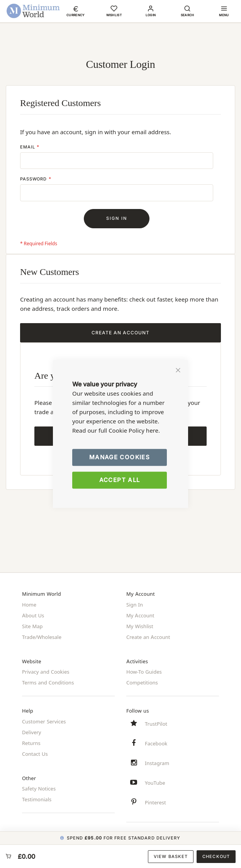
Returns (31, 743)
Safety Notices (39, 789)
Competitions (142, 683)
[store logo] (33, 11)
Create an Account (148, 637)
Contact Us (35, 753)
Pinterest (155, 802)
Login (151, 15)
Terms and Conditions (48, 683)
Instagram (157, 763)
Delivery (31, 732)
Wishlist (114, 15)
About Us (33, 615)
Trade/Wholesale (42, 637)
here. (153, 431)
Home (29, 605)
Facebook (156, 743)
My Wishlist (140, 626)
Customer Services (44, 721)
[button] (76, 11)
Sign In (135, 605)
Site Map (32, 626)
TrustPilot (156, 723)
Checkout (216, 856)
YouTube (155, 782)
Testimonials (37, 799)
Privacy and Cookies (46, 672)
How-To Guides (144, 672)
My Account (140, 615)
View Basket (171, 856)
